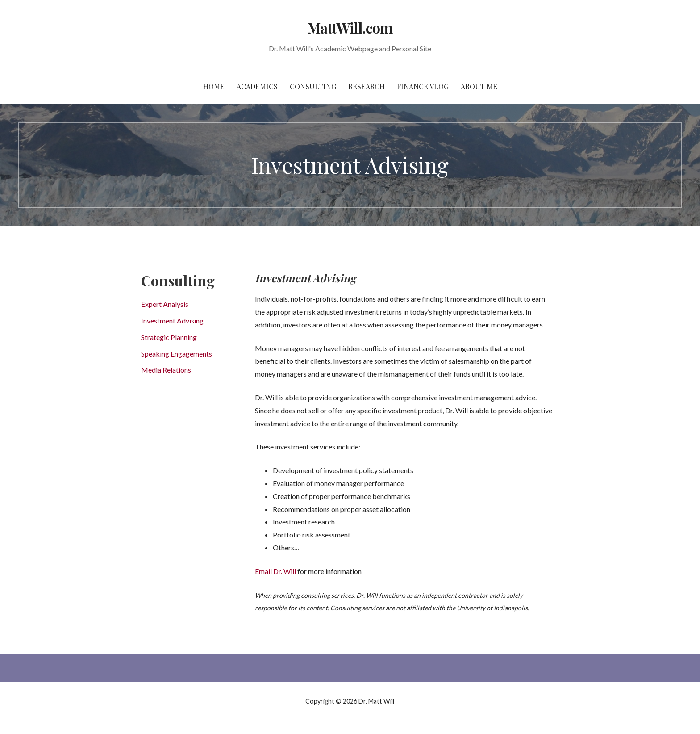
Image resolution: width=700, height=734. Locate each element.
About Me (479, 86)
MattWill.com (350, 27)
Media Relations (166, 370)
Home (214, 86)
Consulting (313, 86)
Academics (257, 86)
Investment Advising (172, 321)
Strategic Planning (169, 337)
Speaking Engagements (177, 354)
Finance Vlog (423, 86)
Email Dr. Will (275, 571)
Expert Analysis (165, 304)
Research (367, 86)
